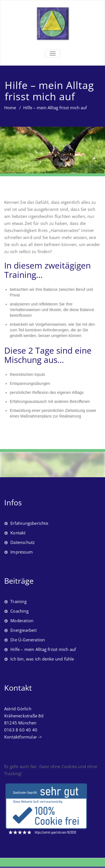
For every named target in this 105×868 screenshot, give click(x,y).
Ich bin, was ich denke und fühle (42, 659)
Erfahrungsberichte (29, 523)
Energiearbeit (24, 630)
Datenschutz (23, 542)
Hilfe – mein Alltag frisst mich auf (43, 649)
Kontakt (18, 533)
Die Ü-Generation (28, 640)
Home (10, 108)
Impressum (22, 552)
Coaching (19, 611)
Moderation (22, 621)
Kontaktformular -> (23, 737)
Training (18, 601)
